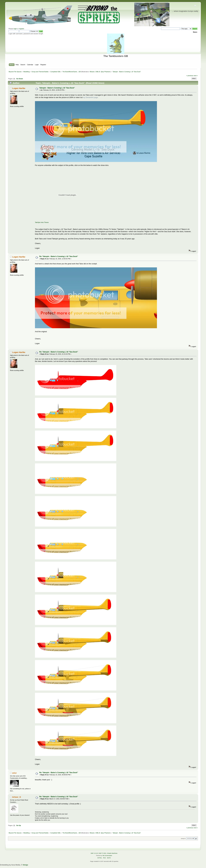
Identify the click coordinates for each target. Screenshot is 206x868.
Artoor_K (17, 797)
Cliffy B (98, 72)
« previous (190, 76)
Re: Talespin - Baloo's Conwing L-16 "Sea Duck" (59, 256)
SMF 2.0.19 (94, 853)
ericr (15, 773)
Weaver (92, 72)
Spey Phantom (105, 72)
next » (196, 76)
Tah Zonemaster (107, 855)
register (21, 29)
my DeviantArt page (90, 97)
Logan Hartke (19, 88)
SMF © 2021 (103, 853)
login (15, 29)
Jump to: (183, 838)
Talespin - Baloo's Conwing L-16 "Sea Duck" (57, 88)
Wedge (25, 865)
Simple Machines (112, 853)
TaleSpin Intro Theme (42, 222)
